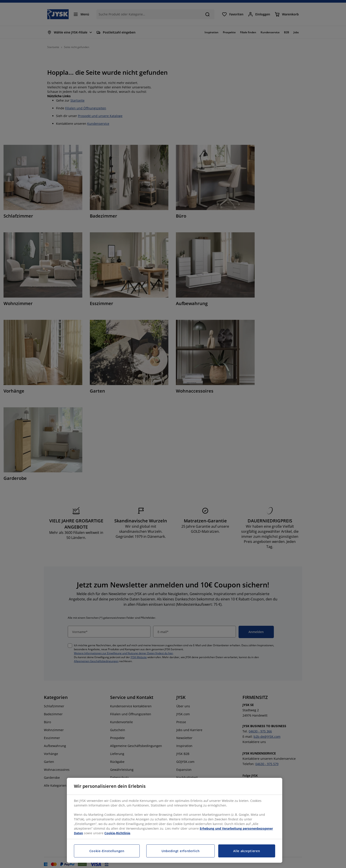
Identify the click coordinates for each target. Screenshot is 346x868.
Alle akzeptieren (247, 851)
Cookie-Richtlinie (117, 833)
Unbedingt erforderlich (181, 851)
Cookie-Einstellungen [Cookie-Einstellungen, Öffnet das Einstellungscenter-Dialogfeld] (107, 851)
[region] (175, 820)
